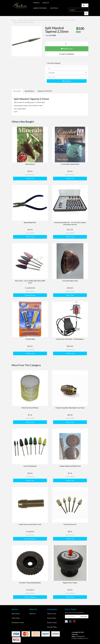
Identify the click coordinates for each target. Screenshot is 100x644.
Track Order (16, 618)
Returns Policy (52, 622)
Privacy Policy (52, 618)
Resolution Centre (18, 622)
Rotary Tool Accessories (67, 20)
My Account (16, 614)
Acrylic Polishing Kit (30, 466)
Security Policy (52, 627)
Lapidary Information (40, 8)
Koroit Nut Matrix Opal (70, 281)
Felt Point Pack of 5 (70, 524)
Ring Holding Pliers (30, 222)
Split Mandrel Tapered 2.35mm (24, 22)
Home (14, 20)
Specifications (29, 91)
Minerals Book (30, 164)
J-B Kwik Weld (30, 339)
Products (36, 3)
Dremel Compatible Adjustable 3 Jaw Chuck (70, 408)
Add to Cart (67, 49)
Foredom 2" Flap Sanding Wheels (30, 583)
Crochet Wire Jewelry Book (70, 164)
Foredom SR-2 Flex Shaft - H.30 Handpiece (70, 339)
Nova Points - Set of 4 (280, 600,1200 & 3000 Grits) (30, 282)
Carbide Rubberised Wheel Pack (70, 466)
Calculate (67, 81)
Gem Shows (54, 8)
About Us (46, 3)
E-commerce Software (78, 638)
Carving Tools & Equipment (27, 20)
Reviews (45, 91)
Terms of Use (52, 614)
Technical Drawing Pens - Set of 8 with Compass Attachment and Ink (70, 223)
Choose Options (30, 295)
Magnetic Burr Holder (70, 583)
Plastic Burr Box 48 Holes (30, 408)
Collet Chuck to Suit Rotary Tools (30, 524)
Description (17, 91)
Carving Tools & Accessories (47, 20)
